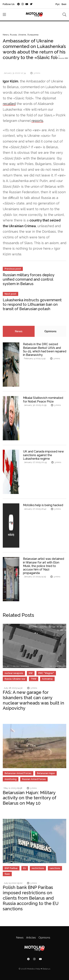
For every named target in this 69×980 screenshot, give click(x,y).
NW (31, 673)
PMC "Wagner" (46, 673)
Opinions (50, 331)
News (6, 35)
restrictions (38, 868)
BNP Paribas (11, 868)
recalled (9, 104)
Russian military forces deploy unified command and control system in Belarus (29, 279)
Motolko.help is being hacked (43, 505)
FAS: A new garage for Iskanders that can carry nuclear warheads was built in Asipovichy (33, 700)
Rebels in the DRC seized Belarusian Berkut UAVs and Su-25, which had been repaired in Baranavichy (45, 349)
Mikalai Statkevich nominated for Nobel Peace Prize (43, 400)
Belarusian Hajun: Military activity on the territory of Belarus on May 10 (30, 798)
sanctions (55, 868)
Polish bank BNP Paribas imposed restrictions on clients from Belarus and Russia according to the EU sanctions (31, 898)
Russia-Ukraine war (15, 679)
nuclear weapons (14, 673)
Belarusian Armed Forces (18, 773)
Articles (31, 938)
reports (37, 121)
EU (25, 868)
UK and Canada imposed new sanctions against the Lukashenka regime (43, 455)
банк (7, 874)
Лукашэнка (33, 35)
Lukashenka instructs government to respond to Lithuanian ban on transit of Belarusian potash (32, 304)
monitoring (11, 779)
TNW (34, 679)
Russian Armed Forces (34, 779)
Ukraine (22, 35)
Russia (13, 35)
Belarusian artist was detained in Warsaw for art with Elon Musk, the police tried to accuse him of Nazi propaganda (44, 566)
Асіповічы (47, 679)
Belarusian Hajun (46, 773)
